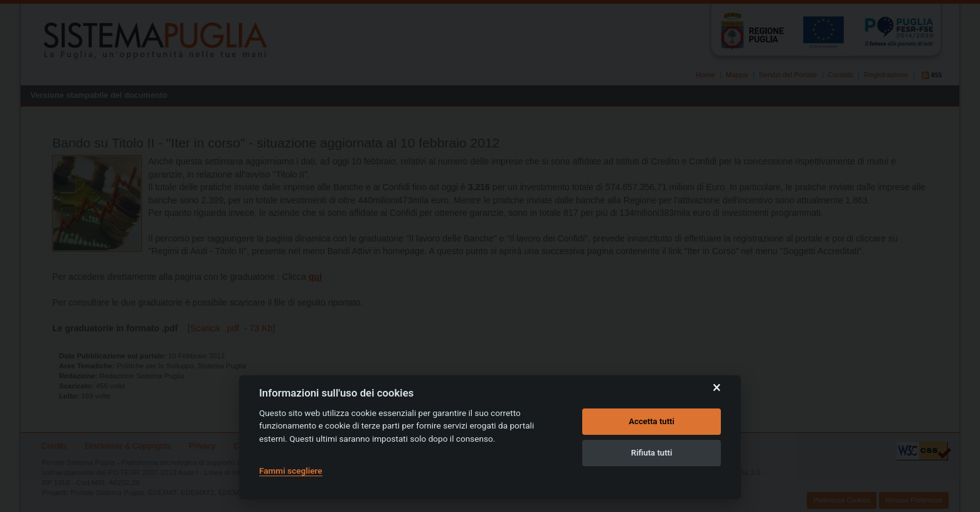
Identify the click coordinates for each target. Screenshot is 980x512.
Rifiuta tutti (652, 453)
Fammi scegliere (291, 471)
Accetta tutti (652, 421)
